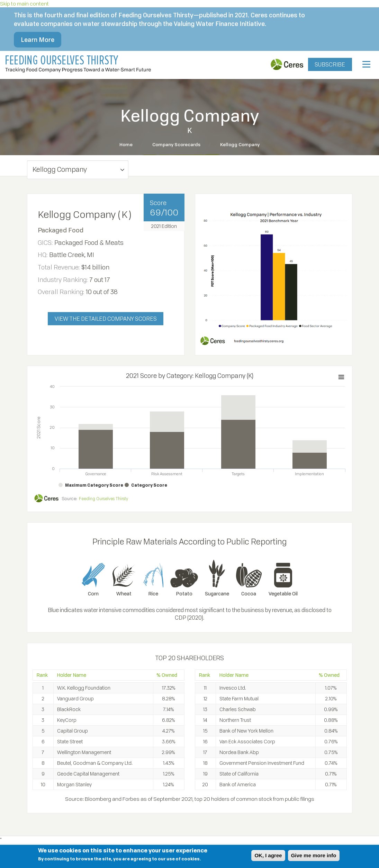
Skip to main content (24, 3)
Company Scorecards (176, 144)
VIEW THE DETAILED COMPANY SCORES (106, 319)
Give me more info (314, 855)
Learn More (38, 39)
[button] (78, 170)
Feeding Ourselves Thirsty (103, 499)
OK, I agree (268, 855)
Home (126, 144)
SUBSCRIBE (330, 64)
